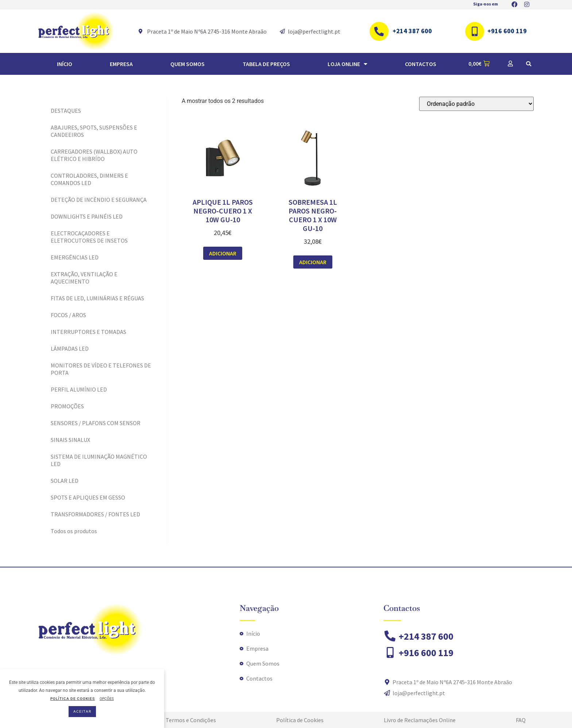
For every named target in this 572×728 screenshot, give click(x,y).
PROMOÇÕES (67, 406)
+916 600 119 (507, 31)
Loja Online (347, 64)
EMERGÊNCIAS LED (75, 257)
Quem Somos (188, 64)
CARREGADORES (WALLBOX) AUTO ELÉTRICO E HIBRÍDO (94, 155)
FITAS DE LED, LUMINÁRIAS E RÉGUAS (97, 298)
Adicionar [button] (223, 253)
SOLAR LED (65, 481)
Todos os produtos (74, 531)
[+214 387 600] (379, 31)
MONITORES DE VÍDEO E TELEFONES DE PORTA (101, 369)
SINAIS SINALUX (70, 440)
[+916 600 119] (475, 31)
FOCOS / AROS (68, 315)
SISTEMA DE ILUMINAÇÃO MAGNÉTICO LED (99, 460)
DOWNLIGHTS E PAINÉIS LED (87, 216)
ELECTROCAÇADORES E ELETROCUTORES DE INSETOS (89, 237)
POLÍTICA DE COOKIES (73, 699)
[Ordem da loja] (476, 104)
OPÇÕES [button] (107, 699)
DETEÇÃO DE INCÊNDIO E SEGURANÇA (99, 200)
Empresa (121, 64)
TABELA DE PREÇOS (266, 64)
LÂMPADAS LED (70, 348)
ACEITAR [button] (82, 711)
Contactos (421, 64)
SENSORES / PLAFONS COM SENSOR (96, 423)
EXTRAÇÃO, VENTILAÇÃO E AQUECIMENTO (84, 278)
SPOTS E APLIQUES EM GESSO (88, 497)
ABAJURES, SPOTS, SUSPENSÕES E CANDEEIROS (94, 131)
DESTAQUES (66, 111)
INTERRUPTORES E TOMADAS (88, 332)
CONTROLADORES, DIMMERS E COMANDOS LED (89, 179)
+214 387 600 (412, 31)
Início (65, 64)
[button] (529, 64)
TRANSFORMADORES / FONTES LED (95, 514)
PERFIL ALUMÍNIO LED (79, 389)
